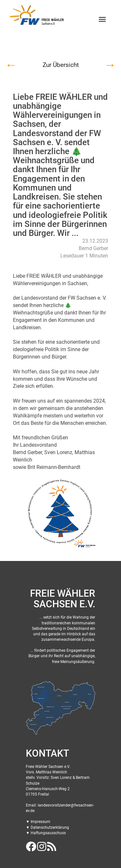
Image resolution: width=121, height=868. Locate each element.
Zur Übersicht (61, 65)
